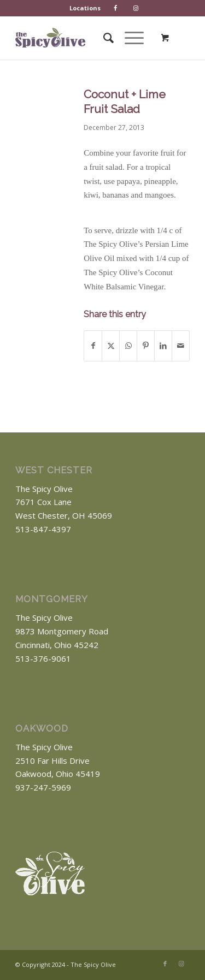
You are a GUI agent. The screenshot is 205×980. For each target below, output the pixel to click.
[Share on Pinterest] (146, 346)
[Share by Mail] (181, 346)
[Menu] (129, 38)
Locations (85, 8)
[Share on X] (111, 346)
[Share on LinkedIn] (163, 346)
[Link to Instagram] (181, 964)
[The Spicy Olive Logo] (50, 38)
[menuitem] (85, 8)
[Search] (103, 38)
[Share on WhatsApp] (128, 346)
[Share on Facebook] (93, 346)
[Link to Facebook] (165, 964)
